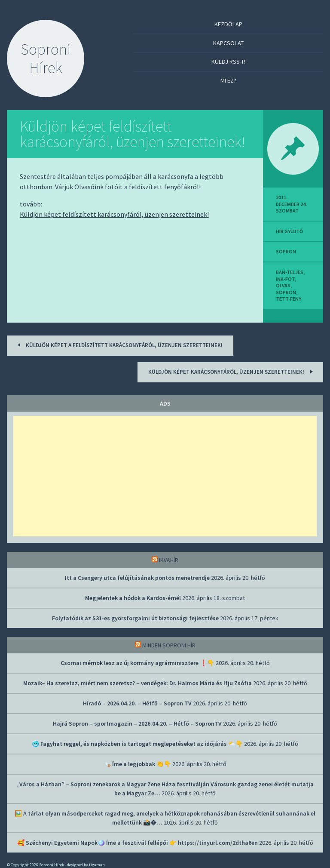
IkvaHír (169, 560)
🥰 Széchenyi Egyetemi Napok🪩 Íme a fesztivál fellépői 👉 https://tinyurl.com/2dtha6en (137, 843)
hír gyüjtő (289, 231)
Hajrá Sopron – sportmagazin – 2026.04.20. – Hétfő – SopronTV (137, 723)
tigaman (97, 865)
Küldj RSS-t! (228, 62)
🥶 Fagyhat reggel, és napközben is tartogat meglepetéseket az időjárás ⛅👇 (137, 744)
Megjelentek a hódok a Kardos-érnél (133, 598)
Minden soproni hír (169, 645)
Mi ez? (228, 80)
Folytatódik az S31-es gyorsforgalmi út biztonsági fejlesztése (135, 618)
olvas (283, 285)
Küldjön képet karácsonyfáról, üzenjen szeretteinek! (232, 371)
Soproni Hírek (46, 58)
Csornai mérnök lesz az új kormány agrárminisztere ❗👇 (137, 663)
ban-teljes (290, 272)
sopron (286, 251)
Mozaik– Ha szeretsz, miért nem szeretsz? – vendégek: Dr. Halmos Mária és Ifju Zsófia (137, 683)
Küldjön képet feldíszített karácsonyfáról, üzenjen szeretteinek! (133, 134)
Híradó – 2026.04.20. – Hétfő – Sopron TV (137, 703)
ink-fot (285, 279)
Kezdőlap (228, 24)
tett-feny (289, 299)
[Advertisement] (165, 476)
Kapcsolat (228, 43)
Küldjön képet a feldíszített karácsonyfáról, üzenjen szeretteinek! (119, 345)
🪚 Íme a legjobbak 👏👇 (137, 764)
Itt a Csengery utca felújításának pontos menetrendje (137, 578)
